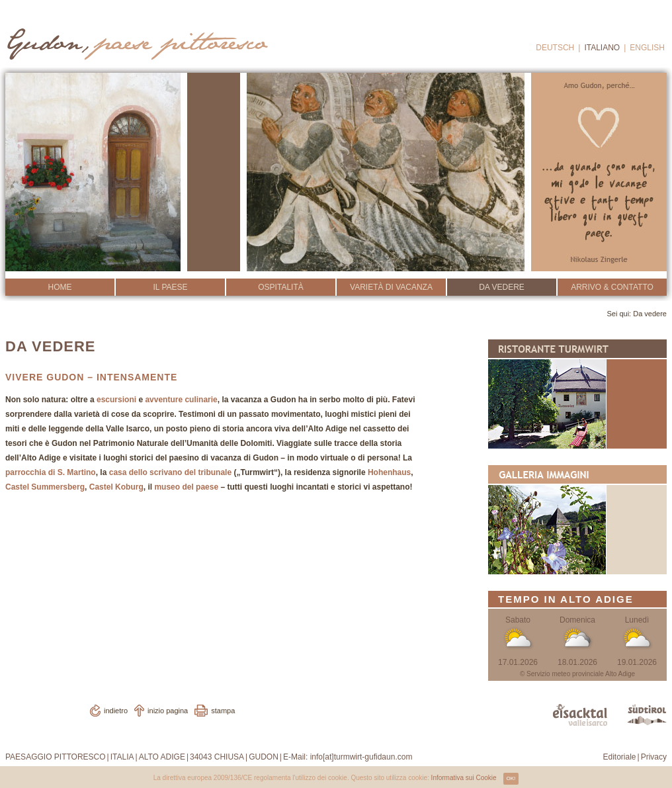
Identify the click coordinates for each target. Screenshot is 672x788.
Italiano (602, 48)
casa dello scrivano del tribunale (170, 472)
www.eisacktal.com (580, 715)
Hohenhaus (389, 472)
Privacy (654, 757)
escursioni (116, 400)
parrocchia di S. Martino (51, 472)
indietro (116, 711)
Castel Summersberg (45, 487)
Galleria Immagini (577, 520)
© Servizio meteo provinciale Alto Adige (577, 674)
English (647, 48)
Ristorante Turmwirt (577, 394)
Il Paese (170, 287)
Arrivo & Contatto (612, 287)
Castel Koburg (116, 487)
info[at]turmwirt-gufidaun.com (361, 757)
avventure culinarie (181, 400)
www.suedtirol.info (647, 715)
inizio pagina (168, 711)
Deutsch (555, 48)
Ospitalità (280, 287)
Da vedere (502, 287)
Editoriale (620, 757)
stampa (223, 711)
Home (60, 287)
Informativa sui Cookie (464, 778)
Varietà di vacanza (391, 287)
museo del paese (186, 487)
